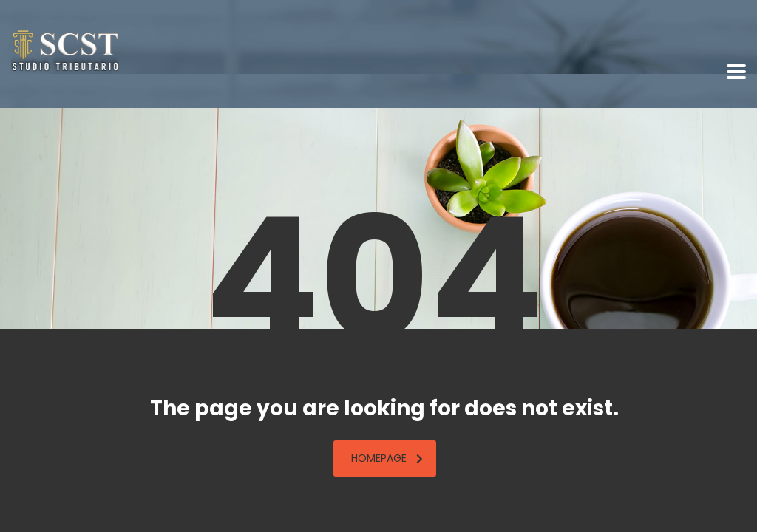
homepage (387, 458)
